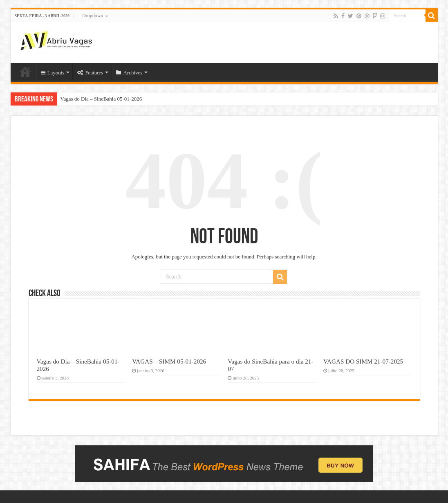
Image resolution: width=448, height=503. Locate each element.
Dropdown (93, 16)
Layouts (53, 73)
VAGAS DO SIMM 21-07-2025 (363, 361)
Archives (129, 73)
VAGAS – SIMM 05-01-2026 (169, 361)
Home (25, 72)
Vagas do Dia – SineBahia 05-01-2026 (101, 99)
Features (90, 73)
